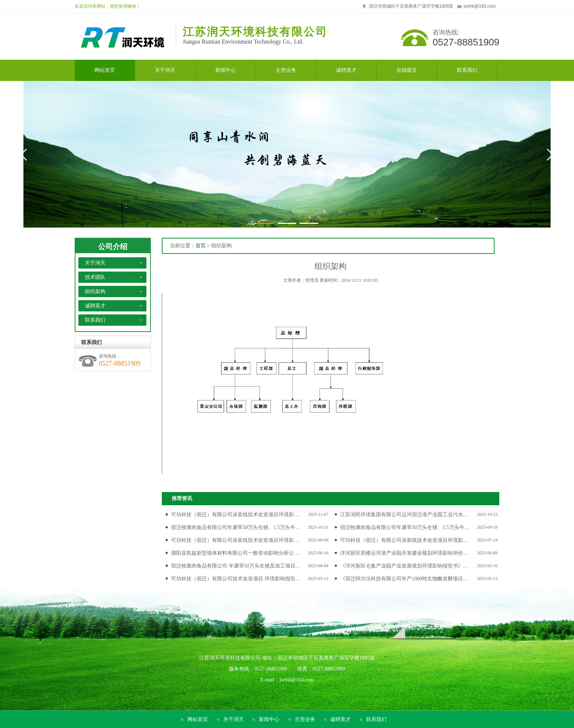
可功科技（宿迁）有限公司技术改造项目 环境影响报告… (236, 579)
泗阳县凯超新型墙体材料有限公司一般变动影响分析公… (235, 553)
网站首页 (198, 719)
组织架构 (95, 291)
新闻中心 (269, 719)
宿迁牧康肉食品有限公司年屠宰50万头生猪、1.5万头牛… (236, 527)
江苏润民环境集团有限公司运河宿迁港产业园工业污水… (404, 515)
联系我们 (95, 320)
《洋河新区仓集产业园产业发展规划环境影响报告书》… (404, 566)
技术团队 (95, 277)
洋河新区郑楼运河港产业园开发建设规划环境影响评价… (404, 553)
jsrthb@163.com (480, 6)
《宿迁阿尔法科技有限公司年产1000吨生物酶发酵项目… (404, 579)
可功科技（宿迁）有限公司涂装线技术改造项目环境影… (235, 515)
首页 (201, 246)
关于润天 (95, 263)
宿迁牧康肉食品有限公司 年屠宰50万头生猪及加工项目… (236, 566)
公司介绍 (113, 247)
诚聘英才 (95, 306)
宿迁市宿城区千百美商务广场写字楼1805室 (411, 6)
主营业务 (305, 719)
